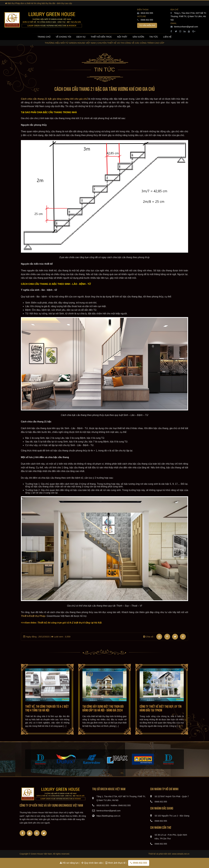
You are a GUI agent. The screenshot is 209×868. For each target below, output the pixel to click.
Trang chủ (44, 37)
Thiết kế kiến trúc (101, 37)
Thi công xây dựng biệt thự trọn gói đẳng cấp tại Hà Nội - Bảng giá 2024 (103, 708)
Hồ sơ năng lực (70, 863)
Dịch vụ (81, 37)
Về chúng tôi (63, 37)
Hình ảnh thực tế (116, 863)
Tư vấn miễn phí (147, 25)
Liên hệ (167, 37)
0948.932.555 (145, 20)
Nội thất (122, 37)
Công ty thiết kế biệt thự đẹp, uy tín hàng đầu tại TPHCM (161, 708)
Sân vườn (138, 37)
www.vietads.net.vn (181, 854)
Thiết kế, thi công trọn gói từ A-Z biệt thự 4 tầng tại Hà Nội (47, 708)
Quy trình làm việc (92, 863)
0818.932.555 (145, 13)
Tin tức (154, 37)
